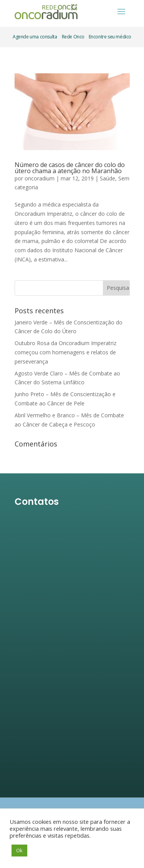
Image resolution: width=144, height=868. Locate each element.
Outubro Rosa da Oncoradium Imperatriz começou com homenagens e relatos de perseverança (65, 352)
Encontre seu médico (109, 37)
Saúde (108, 178)
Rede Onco (73, 37)
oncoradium (40, 178)
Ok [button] (19, 850)
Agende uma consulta (35, 37)
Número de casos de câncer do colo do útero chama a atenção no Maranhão (70, 168)
